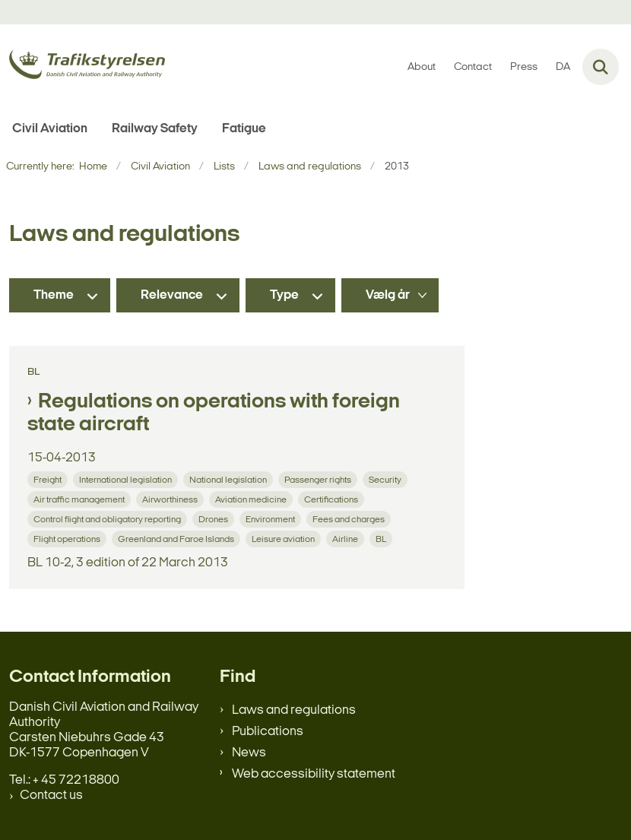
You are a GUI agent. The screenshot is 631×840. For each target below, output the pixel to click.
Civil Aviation (50, 129)
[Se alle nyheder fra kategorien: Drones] (215, 519)
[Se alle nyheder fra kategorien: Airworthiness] (171, 499)
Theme (54, 295)
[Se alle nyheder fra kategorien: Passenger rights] (319, 479)
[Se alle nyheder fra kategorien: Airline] (347, 539)
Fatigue (244, 129)
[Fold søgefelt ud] (601, 67)
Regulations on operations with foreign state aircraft (214, 414)
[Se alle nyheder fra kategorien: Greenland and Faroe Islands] (178, 539)
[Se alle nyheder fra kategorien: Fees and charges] (350, 519)
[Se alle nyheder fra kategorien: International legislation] (127, 479)
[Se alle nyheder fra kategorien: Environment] (272, 519)
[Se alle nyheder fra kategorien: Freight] (49, 479)
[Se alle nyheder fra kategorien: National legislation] (230, 479)
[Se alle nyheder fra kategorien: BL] (382, 539)
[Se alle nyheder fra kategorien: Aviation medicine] (252, 499)
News (249, 753)
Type (284, 295)
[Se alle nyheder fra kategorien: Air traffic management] (81, 499)
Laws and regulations (294, 710)
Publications (268, 732)
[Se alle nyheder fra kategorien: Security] (387, 479)
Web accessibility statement (314, 774)
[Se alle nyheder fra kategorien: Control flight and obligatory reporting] (109, 519)
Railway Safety (155, 129)
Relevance (172, 295)
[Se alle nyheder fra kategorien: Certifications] (333, 499)
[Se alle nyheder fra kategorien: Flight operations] (68, 539)
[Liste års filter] (390, 295)
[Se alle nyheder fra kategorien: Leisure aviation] (285, 539)
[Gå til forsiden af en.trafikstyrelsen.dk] (82, 67)
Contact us (51, 796)
